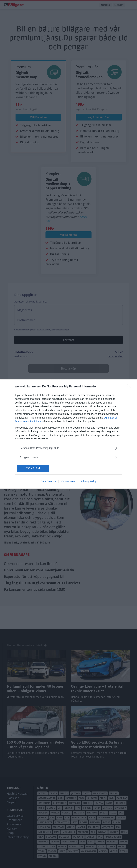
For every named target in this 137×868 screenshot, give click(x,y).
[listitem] (68, 448)
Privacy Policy (89, 482)
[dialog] (68, 434)
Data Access (68, 482)
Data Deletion (48, 482)
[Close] (130, 387)
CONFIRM (34, 468)
